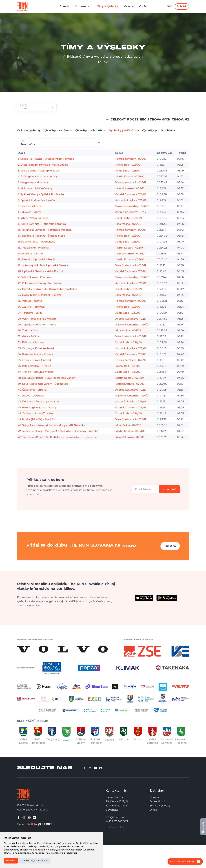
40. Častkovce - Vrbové (32, 390)
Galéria (129, 6)
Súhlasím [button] (11, 861)
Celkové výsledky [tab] (29, 130)
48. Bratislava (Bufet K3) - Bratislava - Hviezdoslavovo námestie (57, 437)
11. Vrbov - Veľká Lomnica (33, 218)
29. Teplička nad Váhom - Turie (37, 325)
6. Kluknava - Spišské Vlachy (35, 188)
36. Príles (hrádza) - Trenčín (34, 366)
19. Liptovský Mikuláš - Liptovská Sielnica (43, 265)
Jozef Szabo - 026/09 (128, 218)
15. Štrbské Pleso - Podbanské (37, 242)
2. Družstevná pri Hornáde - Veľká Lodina (43, 165)
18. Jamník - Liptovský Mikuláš (37, 259)
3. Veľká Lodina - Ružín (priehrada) (39, 171)
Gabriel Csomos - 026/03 (131, 194)
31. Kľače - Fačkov (29, 336)
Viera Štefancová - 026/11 (131, 182)
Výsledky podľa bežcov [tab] (90, 130)
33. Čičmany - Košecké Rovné (36, 348)
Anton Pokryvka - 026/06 (131, 200)
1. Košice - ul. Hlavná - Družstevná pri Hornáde (46, 159)
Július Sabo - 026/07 (128, 171)
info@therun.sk (115, 817)
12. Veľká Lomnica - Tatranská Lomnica (42, 224)
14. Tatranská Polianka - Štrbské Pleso (41, 236)
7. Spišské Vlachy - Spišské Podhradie (41, 194)
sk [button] (169, 6)
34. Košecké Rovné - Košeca (35, 354)
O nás (143, 6)
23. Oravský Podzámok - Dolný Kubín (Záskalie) (47, 289)
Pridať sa (170, 546)
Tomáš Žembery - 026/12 (131, 159)
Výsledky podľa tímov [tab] (124, 130)
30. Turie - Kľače (28, 331)
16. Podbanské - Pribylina (33, 248)
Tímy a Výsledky (108, 6)
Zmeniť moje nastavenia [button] (35, 861)
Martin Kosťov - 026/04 (130, 177)
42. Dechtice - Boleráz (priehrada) (38, 402)
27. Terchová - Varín (30, 313)
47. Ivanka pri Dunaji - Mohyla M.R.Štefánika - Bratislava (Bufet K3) (59, 431)
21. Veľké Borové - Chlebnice (35, 277)
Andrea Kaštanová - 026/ (131, 212)
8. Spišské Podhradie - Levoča (36, 200)
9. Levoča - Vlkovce (30, 206)
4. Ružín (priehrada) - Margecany (38, 177)
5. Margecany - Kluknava (33, 182)
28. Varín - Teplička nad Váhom (37, 319)
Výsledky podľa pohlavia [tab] (158, 130)
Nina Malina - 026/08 (128, 224)
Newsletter (203, 827)
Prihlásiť (182, 6)
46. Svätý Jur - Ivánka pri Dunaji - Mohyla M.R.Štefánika (52, 425)
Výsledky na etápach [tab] (58, 130)
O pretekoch (83, 6)
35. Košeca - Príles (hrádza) (34, 360)
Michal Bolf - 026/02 (128, 165)
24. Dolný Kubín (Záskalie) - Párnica (40, 295)
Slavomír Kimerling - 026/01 (132, 206)
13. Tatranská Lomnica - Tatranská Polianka (45, 230)
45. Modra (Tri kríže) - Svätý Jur (37, 419)
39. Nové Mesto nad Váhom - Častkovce (43, 384)
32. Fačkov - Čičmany (31, 342)
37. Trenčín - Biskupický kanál (36, 372)
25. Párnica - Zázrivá (30, 301)
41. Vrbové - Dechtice (31, 396)
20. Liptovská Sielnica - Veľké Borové (41, 271)
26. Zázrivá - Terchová (31, 307)
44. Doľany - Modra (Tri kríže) (36, 413)
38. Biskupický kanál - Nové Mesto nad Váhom (47, 378)
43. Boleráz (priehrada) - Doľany (37, 408)
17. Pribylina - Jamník (31, 254)
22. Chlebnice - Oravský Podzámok (40, 283)
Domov (64, 6)
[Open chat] (185, 861)
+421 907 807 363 (117, 821)
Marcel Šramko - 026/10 (130, 188)
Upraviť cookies (115, 827)
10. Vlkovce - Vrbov (29, 212)
